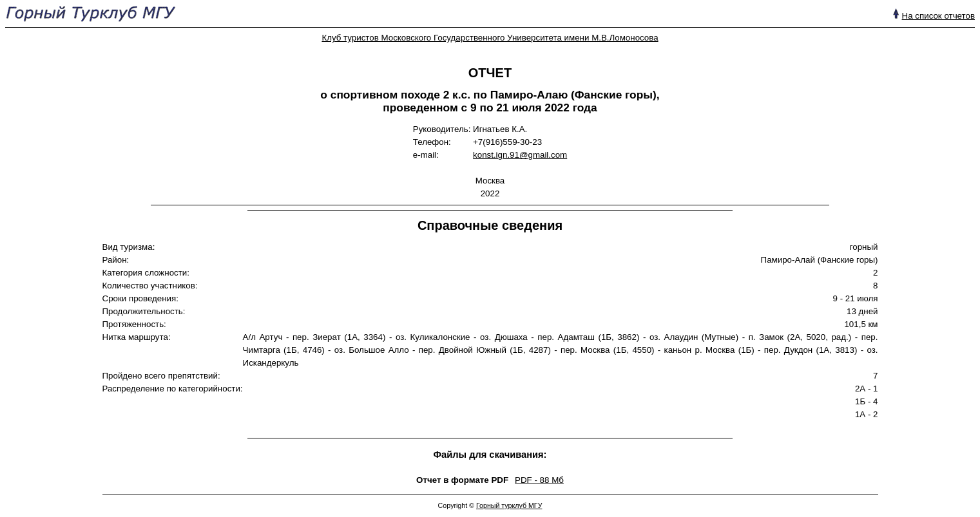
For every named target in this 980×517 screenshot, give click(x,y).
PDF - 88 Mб (539, 480)
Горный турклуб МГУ (509, 505)
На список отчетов (938, 16)
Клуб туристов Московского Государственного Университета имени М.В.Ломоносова (490, 38)
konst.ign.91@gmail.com (520, 155)
